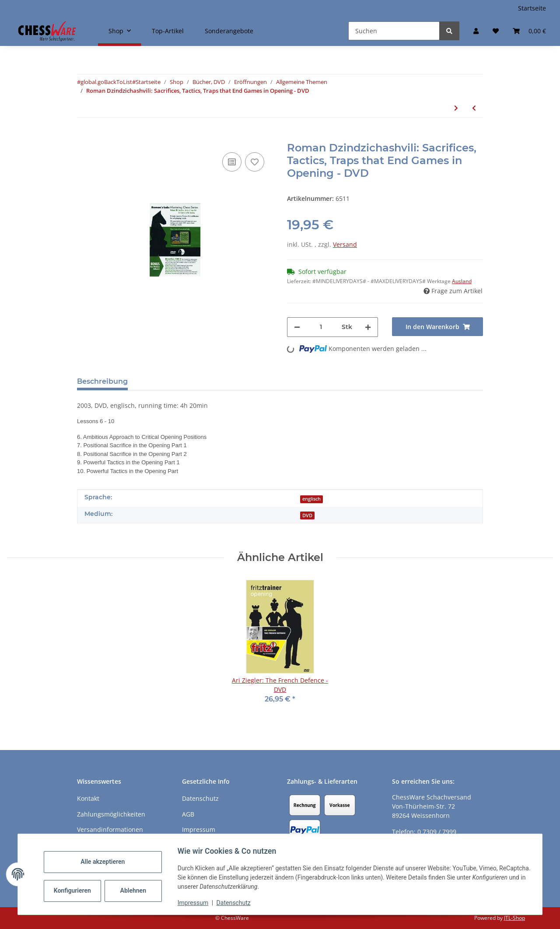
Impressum (197, 903)
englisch (311, 499)
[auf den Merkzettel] (255, 162)
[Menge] (321, 327)
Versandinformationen (110, 829)
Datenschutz (238, 903)
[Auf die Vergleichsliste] (232, 162)
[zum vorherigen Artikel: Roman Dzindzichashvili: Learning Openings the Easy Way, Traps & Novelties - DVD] (474, 108)
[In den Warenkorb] (84, 137)
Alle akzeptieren (107, 862)
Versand (345, 244)
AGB (188, 814)
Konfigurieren (77, 890)
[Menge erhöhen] (368, 327)
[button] (476, 31)
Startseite (532, 8)
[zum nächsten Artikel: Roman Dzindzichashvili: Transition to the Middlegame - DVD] (456, 108)
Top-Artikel (168, 31)
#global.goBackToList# (106, 82)
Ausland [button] (462, 281)
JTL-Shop (514, 918)
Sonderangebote (229, 31)
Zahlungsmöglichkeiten (111, 814)
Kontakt (88, 798)
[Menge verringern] (297, 327)
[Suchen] (394, 31)
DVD (307, 515)
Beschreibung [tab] (102, 381)
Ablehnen (137, 890)
